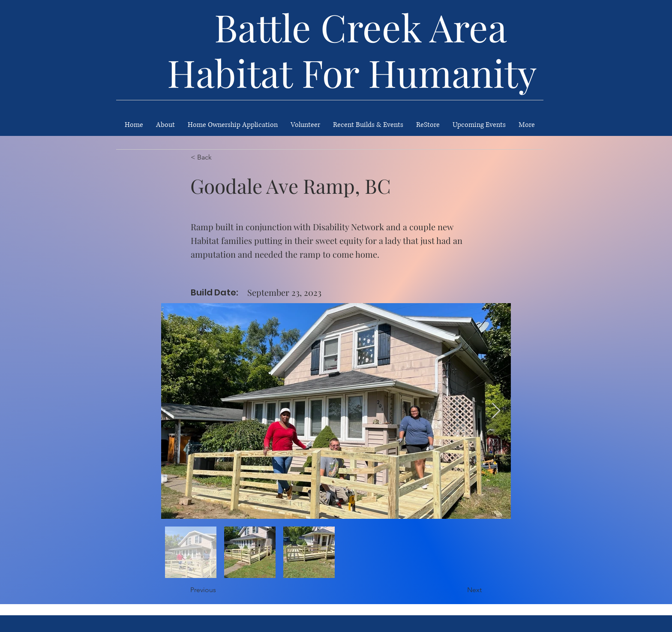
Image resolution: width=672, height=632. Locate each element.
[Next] (460, 590)
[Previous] (219, 590)
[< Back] (219, 157)
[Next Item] (496, 411)
